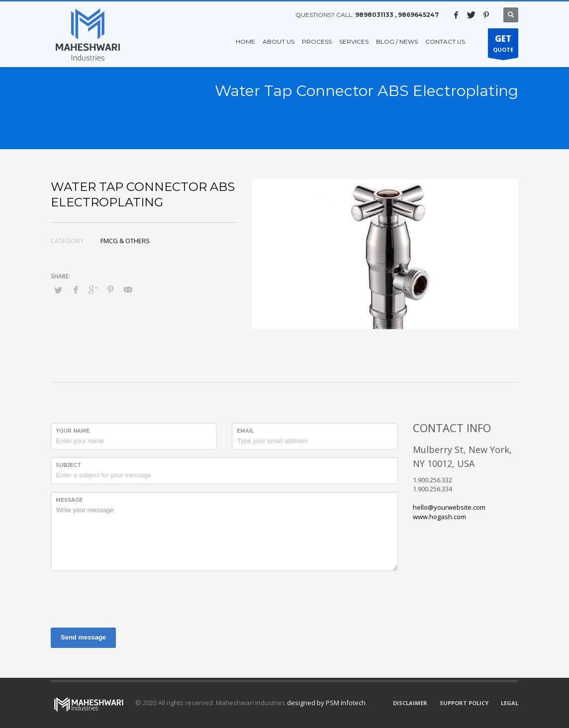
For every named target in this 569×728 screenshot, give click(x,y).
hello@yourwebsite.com (449, 507)
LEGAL (510, 703)
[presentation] (126, 598)
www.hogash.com (439, 517)
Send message (83, 637)
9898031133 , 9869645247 (397, 15)
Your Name (73, 431)
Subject (68, 465)
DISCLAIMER (410, 703)
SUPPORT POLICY (464, 703)
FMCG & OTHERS (125, 241)
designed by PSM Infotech (326, 703)
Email (245, 431)
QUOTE (503, 45)
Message (69, 500)
